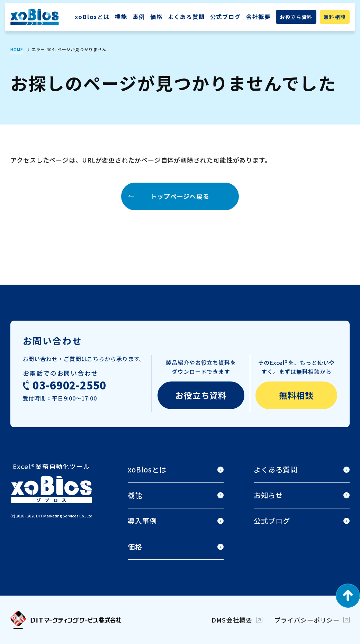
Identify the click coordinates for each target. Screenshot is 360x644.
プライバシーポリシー (307, 620)
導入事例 (142, 521)
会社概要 (258, 17)
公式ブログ (226, 17)
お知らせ (268, 495)
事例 (139, 17)
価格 (156, 17)
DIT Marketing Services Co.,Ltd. (65, 516)
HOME (17, 49)
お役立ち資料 (296, 17)
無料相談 (335, 17)
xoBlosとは (92, 17)
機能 (121, 17)
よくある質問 (186, 17)
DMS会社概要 (232, 620)
